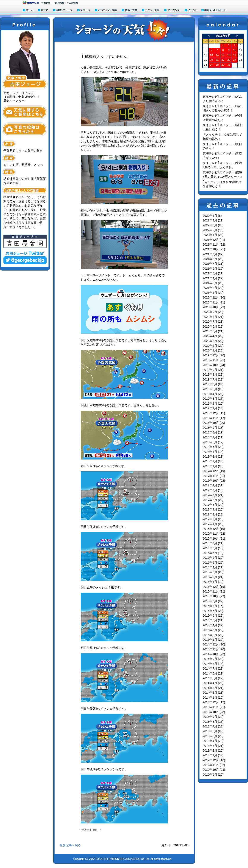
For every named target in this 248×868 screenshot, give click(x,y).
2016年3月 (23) (213, 572)
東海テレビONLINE (214, 11)
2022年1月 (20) (213, 235)
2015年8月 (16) (213, 606)
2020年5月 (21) (213, 331)
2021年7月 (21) (213, 264)
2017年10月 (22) (214, 481)
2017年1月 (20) (213, 524)
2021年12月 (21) (214, 240)
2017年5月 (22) (213, 505)
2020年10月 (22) (214, 307)
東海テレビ (31, 3)
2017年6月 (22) (213, 500)
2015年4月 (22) (213, 625)
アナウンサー (172, 11)
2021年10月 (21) (214, 249)
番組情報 (46, 3)
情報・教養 (130, 11)
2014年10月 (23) (214, 654)
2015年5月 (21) (213, 620)
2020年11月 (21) (214, 302)
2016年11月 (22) (214, 534)
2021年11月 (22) (214, 244)
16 (229, 55)
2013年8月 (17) (213, 722)
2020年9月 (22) (213, 312)
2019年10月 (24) (214, 365)
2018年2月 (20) (213, 461)
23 (229, 60)
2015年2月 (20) (213, 635)
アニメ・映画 (151, 11)
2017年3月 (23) (213, 514)
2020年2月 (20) (213, 346)
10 (235, 50)
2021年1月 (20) (213, 293)
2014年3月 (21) (213, 688)
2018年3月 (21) (213, 456)
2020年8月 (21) (213, 317)
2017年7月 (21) (213, 495)
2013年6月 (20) (213, 731)
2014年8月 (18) (213, 664)
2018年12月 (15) (214, 413)
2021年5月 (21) (213, 273)
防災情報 (59, 3)
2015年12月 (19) (214, 587)
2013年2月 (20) (213, 750)
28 (217, 65)
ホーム (28, 11)
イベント (191, 11)
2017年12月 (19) (214, 471)
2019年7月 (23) (213, 379)
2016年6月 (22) (213, 558)
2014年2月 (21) (213, 693)
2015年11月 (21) (214, 591)
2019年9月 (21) (213, 370)
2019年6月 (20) (213, 384)
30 (229, 65)
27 (211, 65)
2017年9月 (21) (213, 485)
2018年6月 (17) (213, 442)
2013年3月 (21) (213, 746)
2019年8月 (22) (213, 374)
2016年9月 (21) (213, 543)
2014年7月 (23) (213, 668)
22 (223, 60)
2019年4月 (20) (213, 394)
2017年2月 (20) (213, 519)
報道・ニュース (63, 11)
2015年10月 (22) (214, 596)
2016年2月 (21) (213, 577)
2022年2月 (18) (213, 230)
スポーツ (84, 11)
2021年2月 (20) (213, 288)
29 (223, 65)
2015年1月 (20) (213, 640)
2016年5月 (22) (213, 563)
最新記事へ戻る (70, 845)
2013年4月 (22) (213, 741)
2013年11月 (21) (214, 707)
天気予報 (73, 3)
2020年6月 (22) (213, 326)
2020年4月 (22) (213, 336)
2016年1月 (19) (213, 582)
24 (235, 60)
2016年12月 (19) (214, 529)
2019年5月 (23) (213, 389)
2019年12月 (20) (214, 355)
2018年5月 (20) (213, 447)
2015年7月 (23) (213, 611)
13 (211, 55)
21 (217, 60)
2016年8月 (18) (213, 548)
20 (211, 60)
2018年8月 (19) (213, 432)
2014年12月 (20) (214, 644)
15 (223, 55)
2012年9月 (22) (213, 775)
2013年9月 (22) (213, 717)
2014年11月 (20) (214, 649)
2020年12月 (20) (214, 297)
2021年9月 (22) (213, 254)
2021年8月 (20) (213, 259)
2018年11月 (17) (214, 418)
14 (217, 55)
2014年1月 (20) (213, 698)
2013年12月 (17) (214, 702)
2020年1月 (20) (213, 350)
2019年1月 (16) (213, 408)
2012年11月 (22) (214, 765)
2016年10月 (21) (214, 538)
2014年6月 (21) (213, 673)
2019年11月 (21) (214, 360)
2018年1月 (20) (213, 466)
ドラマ (43, 11)
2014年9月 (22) (213, 659)
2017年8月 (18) (213, 490)
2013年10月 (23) (214, 712)
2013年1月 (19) (213, 755)
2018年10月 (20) (214, 423)
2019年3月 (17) (213, 399)
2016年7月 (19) (213, 553)
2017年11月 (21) (214, 476)
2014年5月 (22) (213, 678)
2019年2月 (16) (213, 404)
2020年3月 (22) (213, 341)
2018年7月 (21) (213, 437)
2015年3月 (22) (213, 630)
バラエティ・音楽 (106, 11)
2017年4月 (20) (213, 509)
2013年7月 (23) (213, 726)
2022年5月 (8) (212, 216)
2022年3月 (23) (213, 225)
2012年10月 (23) (214, 770)
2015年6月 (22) (213, 616)
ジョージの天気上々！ (124, 30)
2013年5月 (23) (213, 736)
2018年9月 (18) (213, 428)
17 (235, 55)
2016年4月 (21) (213, 567)
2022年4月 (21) (213, 220)
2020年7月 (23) (213, 322)
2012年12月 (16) (214, 760)
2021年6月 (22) (213, 269)
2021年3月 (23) (213, 283)
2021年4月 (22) (213, 278)
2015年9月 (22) (213, 601)
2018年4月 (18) (213, 452)
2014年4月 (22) (213, 683)
